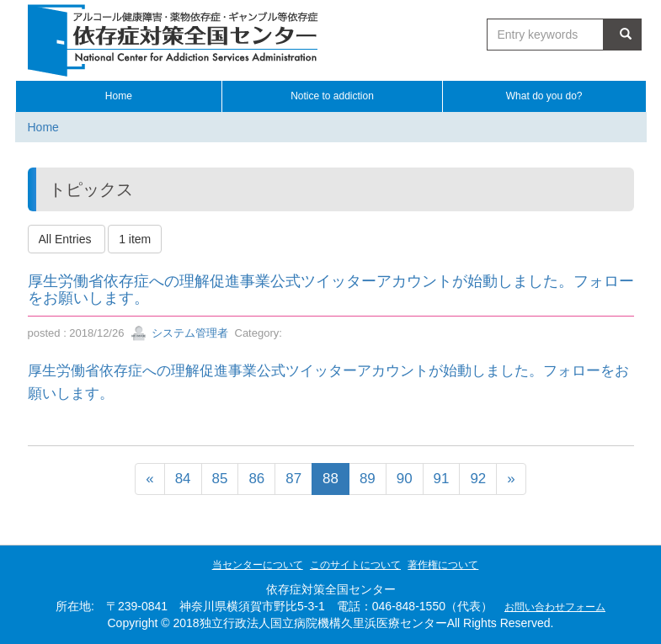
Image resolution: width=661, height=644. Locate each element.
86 (256, 479)
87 (293, 479)
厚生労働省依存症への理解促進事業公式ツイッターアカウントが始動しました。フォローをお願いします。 (331, 290)
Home (43, 127)
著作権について (443, 565)
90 (405, 479)
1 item (135, 239)
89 (368, 479)
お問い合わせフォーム (555, 607)
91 (442, 479)
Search (622, 34)
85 (220, 479)
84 (183, 479)
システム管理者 (180, 333)
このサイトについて (355, 565)
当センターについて (258, 565)
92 (478, 479)
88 (330, 479)
